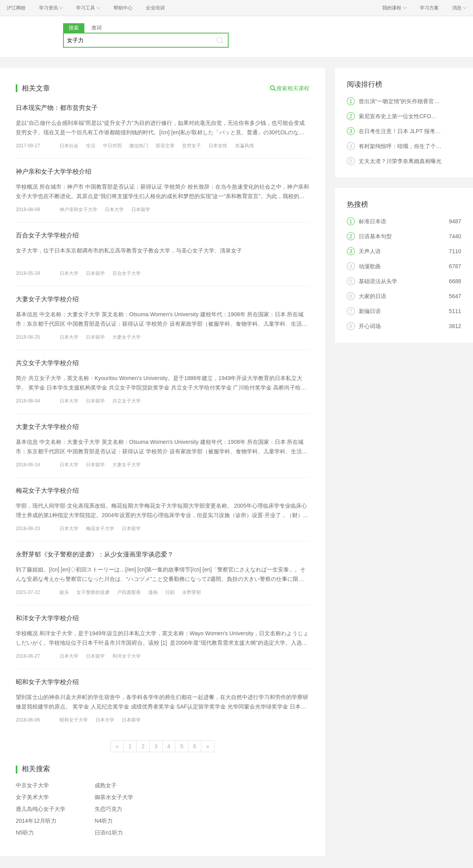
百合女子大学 (127, 273)
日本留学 (141, 210)
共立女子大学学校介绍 (47, 363)
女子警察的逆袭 (93, 592)
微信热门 (139, 146)
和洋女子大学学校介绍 (47, 618)
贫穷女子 (192, 146)
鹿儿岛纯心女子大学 (41, 809)
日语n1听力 (109, 833)
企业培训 (155, 8)
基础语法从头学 (378, 281)
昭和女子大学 (74, 720)
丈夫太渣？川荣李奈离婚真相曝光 (400, 161)
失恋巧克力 (108, 809)
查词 (97, 28)
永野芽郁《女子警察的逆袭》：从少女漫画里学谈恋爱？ (95, 554)
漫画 (153, 592)
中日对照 (112, 146)
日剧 (170, 592)
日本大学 (114, 210)
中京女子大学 (32, 785)
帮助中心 (123, 8)
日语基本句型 (375, 236)
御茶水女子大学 (114, 797)
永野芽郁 (192, 592)
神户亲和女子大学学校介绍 (54, 172)
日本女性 (218, 146)
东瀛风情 (244, 146)
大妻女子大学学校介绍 (47, 299)
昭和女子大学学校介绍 (47, 682)
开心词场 (370, 326)
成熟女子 (106, 785)
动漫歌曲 (370, 266)
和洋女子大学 (127, 656)
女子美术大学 (32, 797)
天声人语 (370, 251)
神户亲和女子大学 (78, 210)
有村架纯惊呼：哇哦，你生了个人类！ (406, 146)
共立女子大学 (127, 401)
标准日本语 (372, 221)
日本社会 (69, 146)
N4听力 (104, 821)
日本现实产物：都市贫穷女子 (57, 108)
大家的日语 (372, 296)
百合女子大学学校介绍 (47, 235)
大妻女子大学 (127, 337)
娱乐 (64, 592)
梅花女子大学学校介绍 (47, 491)
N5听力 (25, 833)
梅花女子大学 (100, 529)
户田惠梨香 (129, 592)
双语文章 (165, 146)
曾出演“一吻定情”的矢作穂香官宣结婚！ (407, 101)
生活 (91, 146)
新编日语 (370, 311)
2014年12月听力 (36, 821)
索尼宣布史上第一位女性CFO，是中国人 (409, 116)
